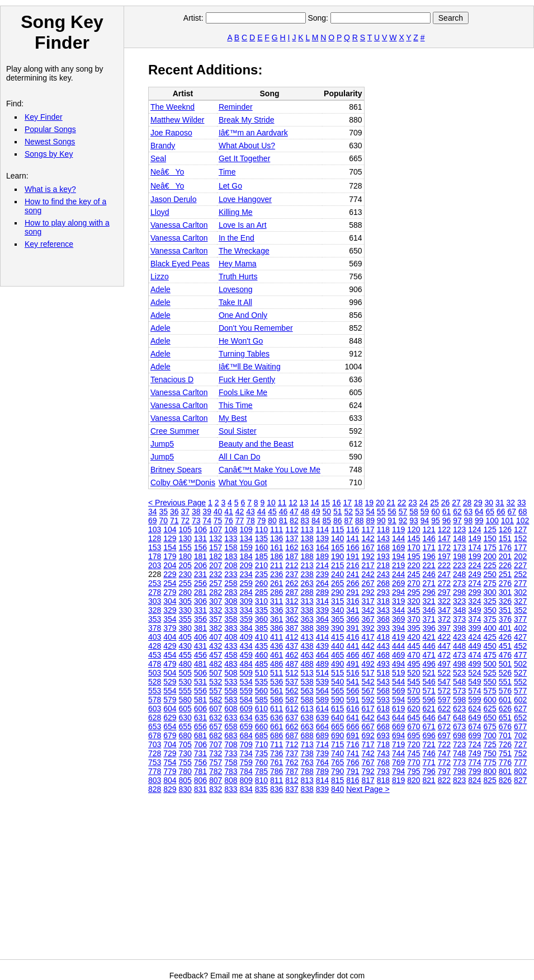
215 (337, 565)
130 (185, 538)
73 (196, 521)
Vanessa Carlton (179, 225)
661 (277, 726)
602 (520, 700)
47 (294, 512)
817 (368, 780)
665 (337, 726)
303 (155, 601)
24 (424, 503)
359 (246, 619)
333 (231, 610)
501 (505, 664)
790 (337, 771)
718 (383, 744)
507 (216, 673)
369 (398, 619)
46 (283, 512)
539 (322, 682)
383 (231, 628)
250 (490, 574)
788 (307, 771)
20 (380, 503)
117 (368, 529)
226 (505, 565)
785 (261, 771)
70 (163, 521)
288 (307, 592)
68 (523, 512)
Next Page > (368, 789)
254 (170, 583)
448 (459, 646)
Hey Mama (238, 264)
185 (261, 556)
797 (444, 771)
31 (500, 503)
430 (185, 646)
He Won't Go (241, 341)
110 (261, 529)
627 (520, 709)
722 (444, 744)
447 (444, 646)
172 (444, 547)
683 (231, 735)
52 (348, 512)
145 (414, 538)
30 (489, 503)
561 (277, 691)
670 (414, 726)
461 (277, 655)
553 (155, 691)
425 (490, 637)
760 (261, 762)
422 (444, 637)
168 (383, 547)
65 (490, 512)
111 (277, 529)
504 (170, 673)
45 (272, 512)
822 (444, 780)
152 (520, 538)
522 (444, 673)
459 (246, 655)
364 (322, 619)
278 (155, 592)
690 (337, 735)
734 (246, 753)
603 (155, 709)
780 (185, 771)
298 (459, 592)
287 (292, 592)
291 (353, 592)
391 (353, 628)
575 (490, 691)
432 (216, 646)
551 (505, 682)
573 (459, 691)
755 (185, 762)
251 (505, 574)
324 (474, 601)
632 (216, 718)
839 (322, 789)
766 (353, 762)
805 (185, 780)
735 (261, 753)
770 (414, 762)
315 (337, 601)
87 (348, 521)
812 (292, 780)
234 (246, 574)
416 (353, 637)
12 (293, 503)
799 (474, 771)
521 (429, 673)
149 (474, 538)
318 (383, 601)
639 (322, 718)
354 (170, 619)
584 (246, 700)
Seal (158, 158)
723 (459, 744)
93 (414, 521)
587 (292, 700)
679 (170, 735)
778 (155, 771)
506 (200, 673)
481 (200, 664)
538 (307, 682)
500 (490, 664)
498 (459, 664)
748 (459, 753)
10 (271, 503)
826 (505, 780)
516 (353, 673)
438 (307, 646)
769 (398, 762)
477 (520, 655)
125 (490, 529)
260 (261, 583)
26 (446, 503)
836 (277, 789)
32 (511, 503)
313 (307, 601)
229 (170, 574)
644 (398, 718)
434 (246, 646)
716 (353, 744)
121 (429, 529)
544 (398, 682)
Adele (160, 289)
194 (398, 556)
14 (315, 503)
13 (304, 503)
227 (520, 565)
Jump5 (162, 444)
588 (307, 700)
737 (292, 753)
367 (368, 619)
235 (261, 574)
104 (170, 529)
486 (277, 664)
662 (292, 726)
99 (479, 521)
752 (520, 753)
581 (200, 700)
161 (277, 547)
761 (277, 762)
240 (337, 574)
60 (436, 512)
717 (368, 744)
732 (216, 753)
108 (231, 529)
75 (218, 521)
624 (474, 709)
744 (398, 753)
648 (459, 718)
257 (216, 583)
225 (490, 565)
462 (292, 655)
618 (383, 709)
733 (231, 753)
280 (185, 592)
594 (398, 700)
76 (229, 521)
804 (170, 780)
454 (170, 655)
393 (383, 628)
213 (307, 565)
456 (200, 655)
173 (459, 547)
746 (429, 753)
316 (353, 601)
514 (322, 673)
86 (338, 521)
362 (292, 619)
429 (170, 646)
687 (292, 735)
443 (383, 646)
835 (261, 789)
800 (490, 771)
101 (507, 521)
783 (231, 771)
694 (398, 735)
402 (520, 628)
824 (474, 780)
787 (292, 771)
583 (231, 700)
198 (459, 556)
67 (512, 512)
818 (383, 780)
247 (444, 574)
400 (490, 628)
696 (429, 735)
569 (398, 691)
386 (277, 628)
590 (337, 700)
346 (429, 610)
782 (216, 771)
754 (170, 762)
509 (246, 673)
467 (368, 655)
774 (474, 762)
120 (414, 529)
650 (490, 718)
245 (414, 574)
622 (444, 709)
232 (216, 574)
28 (467, 503)
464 (322, 655)
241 (353, 574)
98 (469, 521)
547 (444, 682)
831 (200, 789)
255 (185, 583)
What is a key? (50, 189)
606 (200, 709)
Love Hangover (245, 199)
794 (398, 771)
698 (459, 735)
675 (490, 726)
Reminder (236, 107)
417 (368, 637)
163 (307, 547)
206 (200, 565)
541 (353, 682)
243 (383, 574)
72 (185, 521)
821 (429, 780)
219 (398, 565)
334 (246, 610)
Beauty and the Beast (256, 444)
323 (459, 601)
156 (200, 547)
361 (277, 619)
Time (227, 172)
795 (414, 771)
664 (322, 726)
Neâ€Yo (167, 172)
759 (246, 762)
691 (353, 735)
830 (185, 789)
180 (185, 556)
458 (231, 655)
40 (218, 512)
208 (231, 565)
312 (292, 601)
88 (360, 521)
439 (322, 646)
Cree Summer (175, 431)
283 (231, 592)
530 (185, 682)
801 (505, 771)
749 (474, 753)
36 (174, 512)
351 (505, 610)
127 (520, 529)
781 (200, 771)
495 (414, 664)
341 (353, 610)
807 (216, 780)
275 (490, 583)
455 (185, 655)
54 (370, 512)
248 (459, 574)
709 (246, 744)
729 (170, 753)
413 (307, 637)
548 (459, 682)
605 (185, 709)
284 (246, 592)
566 (353, 691)
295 (414, 592)
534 (246, 682)
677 (520, 726)
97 (457, 521)
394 (398, 628)
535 (261, 682)
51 (338, 512)
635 (261, 718)
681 (200, 735)
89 (370, 521)
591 (353, 700)
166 (353, 547)
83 (305, 521)
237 (292, 574)
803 (155, 780)
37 (185, 512)
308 (231, 601)
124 (474, 529)
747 (444, 753)
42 (240, 512)
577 (520, 691)
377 (520, 619)
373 (459, 619)
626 (505, 709)
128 (155, 538)
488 (307, 664)
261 (277, 583)
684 (246, 735)
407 (216, 637)
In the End (237, 238)
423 (459, 637)
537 (292, 682)
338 (307, 610)
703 (155, 744)
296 (429, 592)
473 (459, 655)
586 (277, 700)
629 (170, 718)
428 (155, 646)
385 (261, 628)
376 (505, 619)
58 (414, 512)
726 (505, 744)
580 (185, 700)
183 (231, 556)
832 (216, 789)
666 (353, 726)
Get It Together (244, 158)
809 (246, 780)
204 (170, 565)
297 (444, 592)
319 (398, 601)
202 (520, 556)
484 (246, 664)
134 (246, 538)
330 (185, 610)
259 (246, 583)
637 (292, 718)
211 (277, 565)
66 (501, 512)
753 (155, 762)
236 (277, 574)
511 (277, 673)
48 (305, 512)
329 (170, 610)
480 (185, 664)
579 (170, 700)
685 (261, 735)
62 (457, 512)
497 (444, 664)
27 (456, 503)
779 (170, 771)
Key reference (49, 244)
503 (155, 673)
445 (414, 646)
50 (327, 512)
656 (200, 726)
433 (231, 646)
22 (402, 503)
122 (444, 529)
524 (474, 673)
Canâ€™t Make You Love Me (270, 470)
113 (307, 529)
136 (277, 538)
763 (307, 762)
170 (414, 547)
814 (322, 780)
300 (490, 592)
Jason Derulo (174, 199)
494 (398, 664)
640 (337, 718)
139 (322, 538)
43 (251, 512)
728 (155, 753)
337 (292, 610)
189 (322, 556)
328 (155, 610)
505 (185, 673)
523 (459, 673)
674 (474, 726)
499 (474, 664)
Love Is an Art (243, 225)
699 (474, 735)
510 (261, 673)
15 (326, 503)
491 (353, 664)
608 (231, 709)
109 (246, 529)
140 (337, 538)
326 (505, 601)
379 (170, 628)
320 (414, 601)
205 (185, 565)
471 (429, 655)
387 (292, 628)
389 (322, 628)
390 (337, 628)
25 (434, 503)
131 (200, 538)
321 (429, 601)
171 (429, 547)
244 (398, 574)
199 (474, 556)
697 (444, 735)
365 (337, 619)
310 (261, 601)
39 (207, 512)
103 (155, 529)
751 (505, 753)
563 (307, 691)
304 (170, 601)
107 (216, 529)
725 (490, 744)
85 (327, 521)
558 (231, 691)
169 (398, 547)
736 (277, 753)
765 (337, 762)
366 (353, 619)
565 (337, 691)
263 (307, 583)
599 (474, 700)
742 (368, 753)
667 (368, 726)
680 (185, 735)
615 (337, 709)
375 (490, 619)
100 (492, 521)
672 (444, 726)
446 (429, 646)
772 (444, 762)
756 (200, 762)
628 (155, 718)
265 (337, 583)
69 (153, 521)
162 (292, 547)
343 (383, 610)
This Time (236, 405)
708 (231, 744)
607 (216, 709)
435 (261, 646)
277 (520, 583)
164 (322, 547)
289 (322, 592)
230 (185, 574)
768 (383, 762)
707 (216, 744)
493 (383, 664)
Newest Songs (50, 142)
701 (505, 735)
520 (414, 673)
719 (398, 744)
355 (185, 619)
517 (368, 673)
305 (185, 601)
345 (414, 610)
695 (414, 735)
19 (369, 503)
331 (200, 610)
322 (444, 601)
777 (520, 762)
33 (522, 503)
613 (307, 709)
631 (200, 718)
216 (353, 565)
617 (368, 709)
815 (337, 780)
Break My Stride (247, 120)
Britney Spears (176, 470)
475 (490, 655)
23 (413, 503)
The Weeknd (173, 107)
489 (322, 664)
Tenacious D (172, 379)
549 (474, 682)
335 (261, 610)
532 (216, 682)
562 (292, 691)
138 (307, 538)
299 (474, 592)
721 (429, 744)
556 (200, 691)
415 (337, 637)
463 (307, 655)
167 (368, 547)
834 (246, 789)
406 (200, 637)
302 (520, 592)
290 (337, 592)
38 (196, 512)
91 (392, 521)
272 (444, 583)
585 (261, 700)
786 (277, 771)
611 (277, 709)
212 (292, 565)
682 (216, 735)
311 (277, 601)
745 (414, 753)
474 (474, 655)
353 (155, 619)
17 (347, 503)
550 (490, 682)
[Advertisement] (256, 881)
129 (170, 538)
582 (216, 700)
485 (261, 664)
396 (429, 628)
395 (414, 628)
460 (261, 655)
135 (261, 538)
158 (231, 547)
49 (316, 512)
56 (392, 512)
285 (261, 592)
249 (474, 574)
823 (459, 780)
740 (337, 753)
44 (262, 512)
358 (231, 619)
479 (170, 664)
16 (337, 503)
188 (307, 556)
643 (383, 718)
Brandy (163, 146)
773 (459, 762)
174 (474, 547)
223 (459, 565)
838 (307, 789)
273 (459, 583)
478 (155, 664)
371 (429, 619)
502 (520, 664)
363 (307, 619)
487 (292, 664)
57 (403, 512)
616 (353, 709)
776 (505, 762)
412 (292, 637)
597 (444, 700)
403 (155, 637)
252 (520, 574)
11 (282, 503)
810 (261, 780)
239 (322, 574)
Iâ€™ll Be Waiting (250, 367)
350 (490, 610)
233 (231, 574)
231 (200, 574)
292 (368, 592)
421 (429, 637)
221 (429, 565)
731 (200, 753)
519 (398, 673)
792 (368, 771)
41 (229, 512)
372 (444, 619)
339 (322, 610)
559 (246, 691)
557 (216, 691)
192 (368, 556)
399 (474, 628)
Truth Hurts (238, 276)
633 (231, 718)
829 (170, 789)
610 (261, 709)
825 (490, 780)
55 (381, 512)
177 (520, 547)
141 (353, 538)
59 (425, 512)
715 (337, 744)
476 (505, 655)
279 (170, 592)
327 (520, 601)
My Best (233, 418)
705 (185, 744)
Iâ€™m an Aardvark (253, 133)
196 (429, 556)
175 (490, 547)
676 (505, 726)
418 (383, 637)
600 (490, 700)
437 (292, 646)
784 (246, 771)
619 (398, 709)
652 (520, 718)
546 (429, 682)
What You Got (243, 482)
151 (505, 538)
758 (231, 762)
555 (185, 691)
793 (383, 771)
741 (353, 753)
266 (353, 583)
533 (231, 682)
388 (307, 628)
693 (383, 735)
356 (200, 619)
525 (490, 673)
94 (425, 521)
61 (447, 512)
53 (360, 512)
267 (368, 583)
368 (383, 619)
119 (398, 529)
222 (444, 565)
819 (398, 780)
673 (459, 726)
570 (414, 691)
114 (322, 529)
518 (383, 673)
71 (174, 521)
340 (337, 610)
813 (307, 780)
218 (383, 565)
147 (444, 538)
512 (292, 673)
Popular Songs (50, 129)
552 (520, 682)
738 (307, 753)
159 (246, 547)
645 (414, 718)
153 (155, 547)
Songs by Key (49, 154)
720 (414, 744)
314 (322, 601)
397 (444, 628)
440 (337, 646)
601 (505, 700)
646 (429, 718)
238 (307, 574)
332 (216, 610)
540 (337, 682)
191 (353, 556)
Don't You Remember (256, 328)
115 (337, 529)
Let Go (230, 186)
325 (490, 601)
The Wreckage (244, 251)
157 (216, 547)
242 (368, 574)
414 (322, 637)
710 (261, 744)
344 (398, 610)
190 (337, 556)
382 (216, 628)
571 (429, 691)
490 (337, 664)
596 (429, 700)
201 (505, 556)
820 (414, 780)
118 (383, 529)
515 (337, 673)
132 (216, 538)
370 (414, 619)
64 (479, 512)
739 (322, 753)
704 (170, 744)
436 (277, 646)
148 (459, 538)
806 (200, 780)
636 (277, 718)
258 (231, 583)
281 (200, 592)
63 (469, 512)
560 (261, 691)
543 (383, 682)
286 (277, 592)
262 (292, 583)
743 (383, 753)
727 (520, 744)
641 (353, 718)
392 (368, 628)
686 (277, 735)
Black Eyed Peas (180, 264)
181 (200, 556)
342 (368, 610)
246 (429, 574)
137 (292, 538)
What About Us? (247, 146)
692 (368, 735)
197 (444, 556)
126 (505, 529)
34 (153, 512)
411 (277, 637)
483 (231, 664)
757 (216, 762)
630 (185, 718)
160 (261, 547)
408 (231, 637)
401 (505, 628)
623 (459, 709)
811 (277, 780)
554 (170, 691)
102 (523, 521)
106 (200, 529)
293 (383, 592)
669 (398, 726)
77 (240, 521)
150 (490, 538)
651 (505, 718)
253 (155, 583)
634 (246, 718)
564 (322, 691)
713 (307, 744)
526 (505, 673)
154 (170, 547)
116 (353, 529)
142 (368, 538)
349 (474, 610)
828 (155, 789)
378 (155, 628)
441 (353, 646)
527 (520, 673)
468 (383, 655)
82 (294, 521)
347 (444, 610)
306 (200, 601)
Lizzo (160, 276)
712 (292, 744)
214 (322, 565)
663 (307, 726)
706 (200, 744)
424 (474, 637)
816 (353, 780)
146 (429, 538)
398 (459, 628)
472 (444, 655)
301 (505, 592)
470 (414, 655)
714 (322, 744)
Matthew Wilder (177, 120)
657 (216, 726)
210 (261, 565)
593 (383, 700)
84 (316, 521)
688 (307, 735)
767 (368, 762)
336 (277, 610)
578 (155, 700)
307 (216, 601)
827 (520, 780)
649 (474, 718)
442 (368, 646)
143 (383, 538)
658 (231, 726)
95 (436, 521)
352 (520, 610)
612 (292, 709)
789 (322, 771)
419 (398, 637)
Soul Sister (238, 431)
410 (261, 637)
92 (403, 521)
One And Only (243, 315)
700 (490, 735)
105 (185, 529)
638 (307, 718)
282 (216, 592)
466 (353, 655)
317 (368, 601)
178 (155, 556)
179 (170, 556)
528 (155, 682)
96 (447, 521)
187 (292, 556)
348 (459, 610)
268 (383, 583)
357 (216, 619)
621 (429, 709)
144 (398, 538)
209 (246, 565)
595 (414, 700)
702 (520, 735)
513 (307, 673)
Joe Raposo (171, 133)
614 (322, 709)
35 (163, 512)
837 (292, 789)
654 (170, 726)
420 (414, 637)
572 (444, 691)
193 (383, 556)
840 (337, 789)
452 (520, 646)
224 (474, 565)
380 (185, 628)
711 (277, 744)
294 (398, 592)
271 (429, 583)
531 (200, 682)
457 (216, 655)
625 (490, 709)
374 (474, 619)
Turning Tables (244, 354)
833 (231, 789)
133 (231, 538)
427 (520, 637)
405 (185, 637)
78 (251, 521)
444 (398, 646)
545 (414, 682)
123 (459, 529)
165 (337, 547)
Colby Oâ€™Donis (183, 482)
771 (429, 762)
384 (246, 628)
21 (391, 503)
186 (277, 556)
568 (383, 691)
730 (185, 753)
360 (261, 619)
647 (444, 718)
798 (459, 771)
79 (262, 521)
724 (474, 744)
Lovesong (236, 289)
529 (170, 682)
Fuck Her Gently (247, 379)
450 (490, 646)
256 (200, 583)
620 (414, 709)
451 (505, 646)
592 (368, 700)
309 (246, 601)
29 (478, 503)
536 (277, 682)
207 (216, 565)
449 (474, 646)
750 (490, 753)
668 (383, 726)
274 (474, 583)
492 (368, 664)
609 (246, 709)
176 (505, 547)
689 (322, 735)
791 (353, 771)
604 (170, 709)
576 (505, 691)
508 (231, 673)
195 (414, 556)
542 (368, 682)
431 (200, 646)
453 (155, 655)
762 (292, 762)
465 (337, 655)
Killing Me (236, 212)
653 (155, 726)
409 (246, 637)
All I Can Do (240, 457)
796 (429, 771)
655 (185, 726)
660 (261, 726)
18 (358, 503)
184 (246, 556)
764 (322, 762)
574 (474, 691)
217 (368, 565)
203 (155, 565)
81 (283, 521)
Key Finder (44, 117)
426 (505, 637)
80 (272, 521)
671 (429, 726)
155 (185, 547)
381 (200, 628)
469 (398, 655)
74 (207, 521)
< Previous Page (177, 503)
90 (381, 521)
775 (490, 762)
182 (216, 556)
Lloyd (160, 212)
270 (414, 583)
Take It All (235, 302)
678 (155, 735)
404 (170, 637)
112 (292, 529)
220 (414, 565)
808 (231, 780)
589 (322, 700)
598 (459, 700)
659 (246, 726)
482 (216, 664)
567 (368, 691)
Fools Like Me (243, 392)
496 (429, 664)
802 (520, 771)
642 (368, 718)
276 (505, 583)
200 (490, 556)
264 (322, 583)
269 (398, 583)
